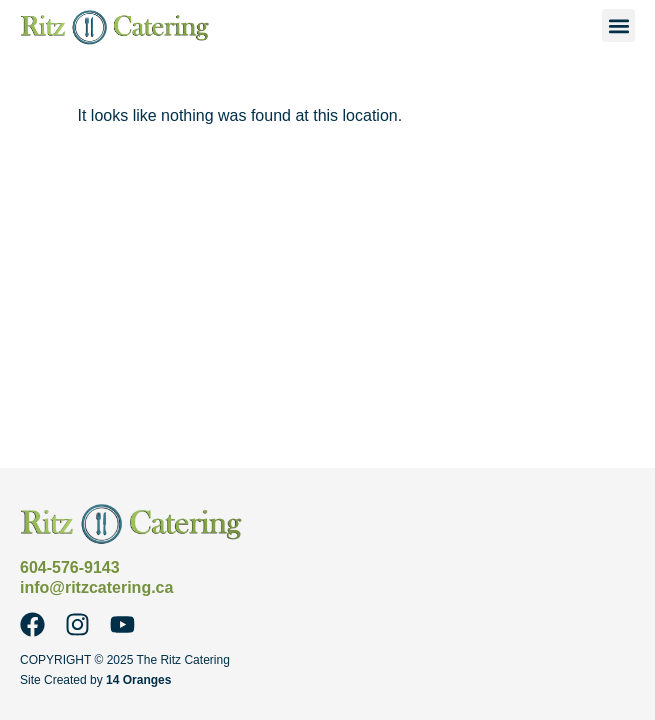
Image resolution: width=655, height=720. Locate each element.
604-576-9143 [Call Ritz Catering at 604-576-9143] (70, 567)
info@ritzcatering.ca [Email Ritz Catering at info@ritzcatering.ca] (96, 587)
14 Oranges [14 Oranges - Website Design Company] (138, 680)
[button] (618, 25)
